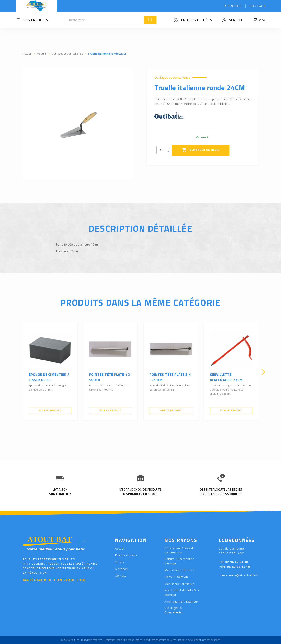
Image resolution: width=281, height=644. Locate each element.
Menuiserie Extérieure (180, 570)
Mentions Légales (133, 640)
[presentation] (18, 372)
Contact (258, 6)
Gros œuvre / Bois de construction (179, 550)
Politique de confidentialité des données (199, 640)
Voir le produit (50, 410)
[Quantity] (161, 150)
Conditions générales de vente (160, 640)
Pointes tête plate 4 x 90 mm (110, 377)
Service (236, 20)
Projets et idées (197, 20)
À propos (233, 6)
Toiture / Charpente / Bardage (179, 561)
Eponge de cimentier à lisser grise (49, 377)
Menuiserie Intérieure (179, 584)
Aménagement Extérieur (181, 601)
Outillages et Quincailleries (172, 77)
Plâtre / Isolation (176, 577)
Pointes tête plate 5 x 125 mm (170, 377)
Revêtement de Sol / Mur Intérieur (182, 592)
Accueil (120, 548)
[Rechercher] (105, 20)
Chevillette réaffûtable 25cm (226, 377)
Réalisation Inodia (113, 640)
